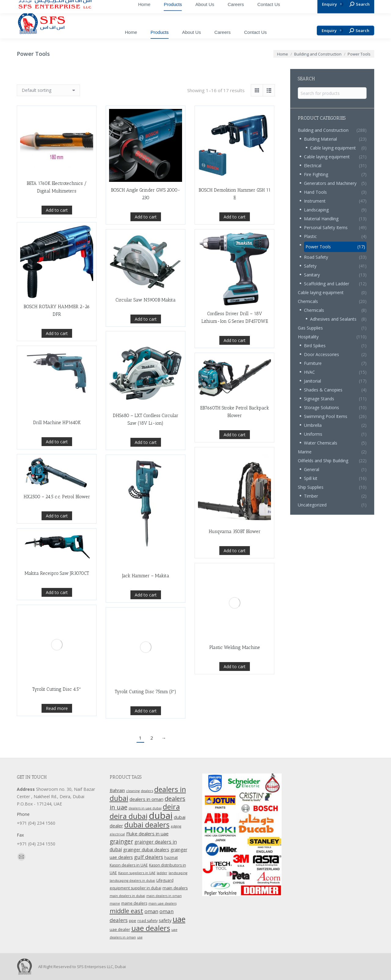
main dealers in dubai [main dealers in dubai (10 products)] (127, 896)
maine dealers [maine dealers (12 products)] (134, 903)
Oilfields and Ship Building (323, 461)
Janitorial (312, 381)
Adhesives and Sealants (333, 319)
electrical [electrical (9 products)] (117, 834)
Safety (310, 266)
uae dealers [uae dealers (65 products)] (151, 928)
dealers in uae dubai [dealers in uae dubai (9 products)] (145, 808)
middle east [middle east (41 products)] (126, 911)
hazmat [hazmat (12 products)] (171, 857)
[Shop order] (48, 90)
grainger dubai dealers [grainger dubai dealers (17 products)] (146, 849)
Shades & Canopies (323, 390)
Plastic (310, 236)
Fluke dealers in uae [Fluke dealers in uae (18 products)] (147, 834)
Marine (305, 452)
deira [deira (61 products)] (171, 807)
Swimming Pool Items (326, 416)
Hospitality (308, 337)
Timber (311, 496)
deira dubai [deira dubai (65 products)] (129, 816)
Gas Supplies (310, 328)
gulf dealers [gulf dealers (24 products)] (149, 857)
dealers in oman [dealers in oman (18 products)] (146, 799)
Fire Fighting (316, 174)
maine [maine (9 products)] (115, 903)
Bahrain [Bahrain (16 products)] (117, 790)
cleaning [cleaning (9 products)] (133, 791)
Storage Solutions (322, 407)
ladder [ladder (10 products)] (162, 873)
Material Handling (321, 219)
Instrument (315, 201)
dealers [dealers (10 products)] (147, 791)
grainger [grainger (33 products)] (121, 841)
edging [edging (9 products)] (176, 826)
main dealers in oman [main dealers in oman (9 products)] (164, 896)
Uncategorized (312, 505)
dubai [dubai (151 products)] (161, 816)
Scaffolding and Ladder (327, 284)
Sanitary (312, 275)
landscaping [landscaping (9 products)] (178, 873)
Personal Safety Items (326, 227)
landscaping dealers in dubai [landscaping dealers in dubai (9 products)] (132, 881)
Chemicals (308, 301)
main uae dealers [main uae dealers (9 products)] (163, 903)
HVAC (309, 372)
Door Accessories (322, 354)
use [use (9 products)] (140, 937)
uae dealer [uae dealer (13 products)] (120, 929)
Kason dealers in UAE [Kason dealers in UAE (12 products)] (129, 865)
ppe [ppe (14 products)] (133, 921)
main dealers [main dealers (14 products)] (175, 888)
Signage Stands (319, 399)
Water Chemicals (321, 443)
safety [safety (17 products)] (165, 920)
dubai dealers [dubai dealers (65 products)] (147, 825)
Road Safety (316, 257)
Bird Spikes (315, 346)
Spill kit (311, 478)
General (312, 469)
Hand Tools (315, 192)
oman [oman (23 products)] (151, 911)
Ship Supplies (311, 487)
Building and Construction (323, 130)
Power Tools (318, 247)
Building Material (320, 139)
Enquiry (332, 31)
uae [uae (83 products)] (179, 919)
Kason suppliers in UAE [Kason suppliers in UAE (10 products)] (137, 873)
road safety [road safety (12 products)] (148, 921)
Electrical (313, 166)
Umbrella (313, 425)
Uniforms (313, 434)
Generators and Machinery (330, 183)
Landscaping (316, 210)
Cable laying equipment (333, 148)
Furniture (313, 363)
